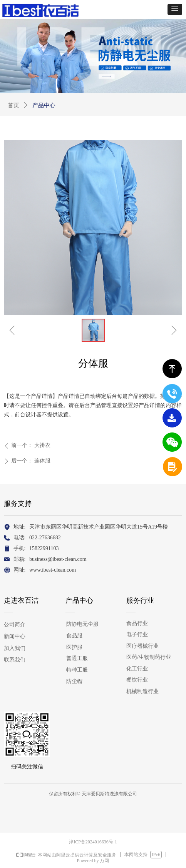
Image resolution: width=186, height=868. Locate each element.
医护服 (74, 647)
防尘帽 (74, 681)
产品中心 (44, 105)
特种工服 (77, 670)
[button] (175, 9)
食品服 (74, 636)
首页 (13, 105)
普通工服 (77, 658)
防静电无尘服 (82, 624)
